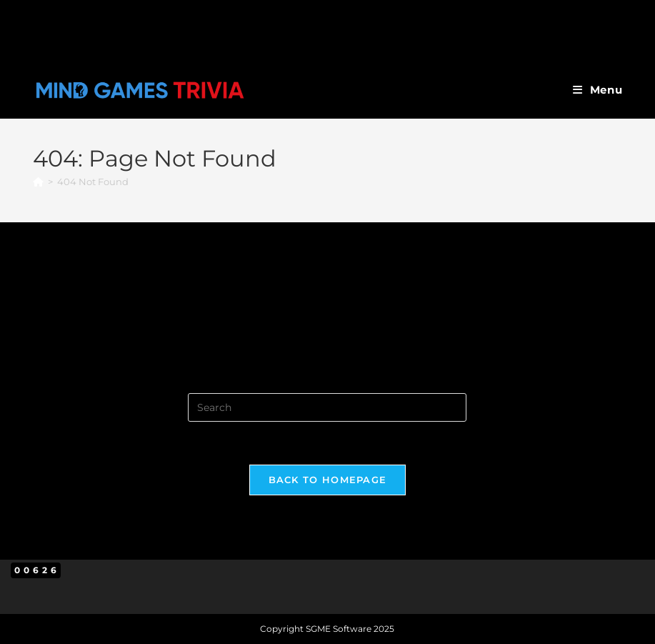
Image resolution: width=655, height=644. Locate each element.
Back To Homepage (328, 480)
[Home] (38, 182)
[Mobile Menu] (598, 90)
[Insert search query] (327, 407)
